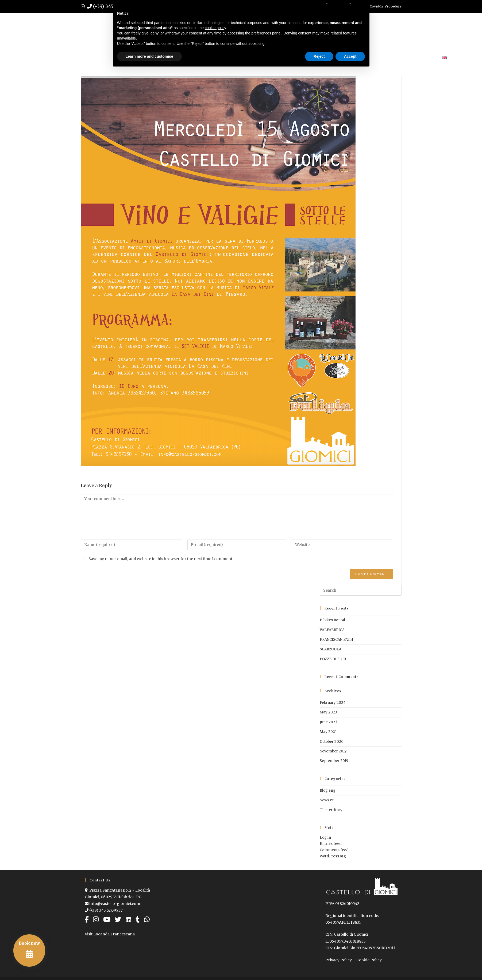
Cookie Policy (369, 960)
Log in (325, 838)
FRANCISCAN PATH (336, 640)
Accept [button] (350, 56)
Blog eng (328, 790)
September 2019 (334, 761)
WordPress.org (333, 856)
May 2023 (328, 712)
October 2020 (332, 742)
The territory (331, 810)
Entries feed (331, 844)
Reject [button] (319, 56)
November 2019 (333, 751)
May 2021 (328, 732)
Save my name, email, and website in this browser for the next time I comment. (161, 559)
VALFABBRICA (332, 630)
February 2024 (333, 703)
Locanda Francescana (114, 934)
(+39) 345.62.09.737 (104, 910)
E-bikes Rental (332, 620)
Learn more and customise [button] (149, 56)
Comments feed (334, 850)
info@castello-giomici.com (112, 904)
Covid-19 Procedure (386, 6)
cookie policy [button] (215, 28)
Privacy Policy (339, 960)
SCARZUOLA (331, 649)
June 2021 (328, 722)
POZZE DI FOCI (333, 659)
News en (327, 800)
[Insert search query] (361, 590)
